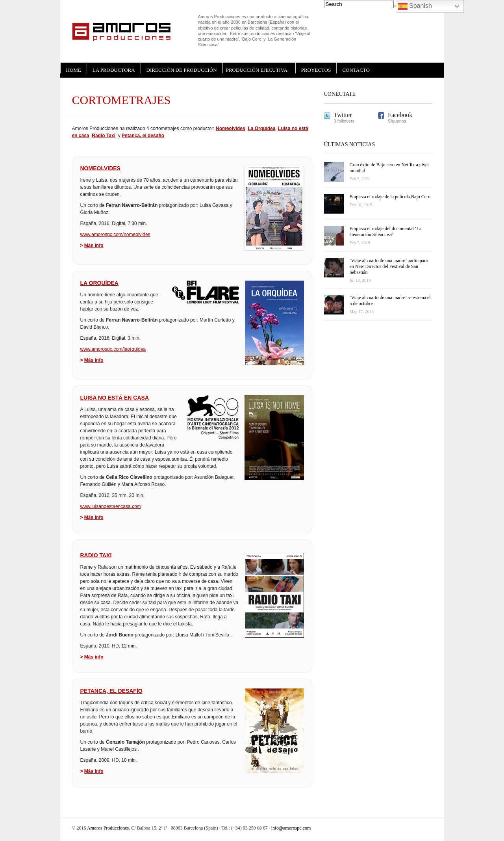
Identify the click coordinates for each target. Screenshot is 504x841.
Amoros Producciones (108, 828)
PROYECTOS (316, 70)
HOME (74, 70)
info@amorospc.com (291, 828)
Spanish (415, 6)
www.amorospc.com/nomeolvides (115, 234)
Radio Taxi (104, 136)
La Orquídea (261, 128)
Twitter (343, 115)
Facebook (400, 115)
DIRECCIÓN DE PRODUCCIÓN (182, 70)
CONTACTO (356, 70)
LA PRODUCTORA (114, 70)
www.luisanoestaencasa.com (111, 506)
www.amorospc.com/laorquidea (113, 349)
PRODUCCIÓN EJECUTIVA (257, 70)
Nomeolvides (231, 128)
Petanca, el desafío (143, 136)
